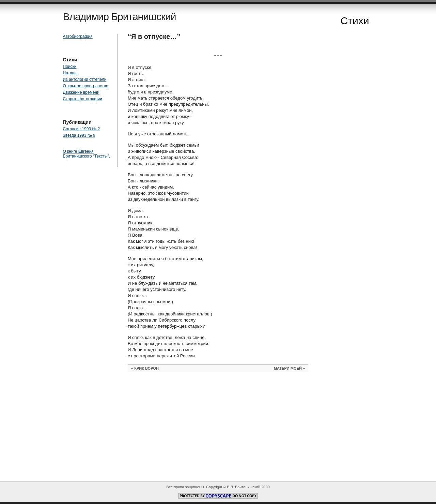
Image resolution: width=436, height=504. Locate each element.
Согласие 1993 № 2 (82, 129)
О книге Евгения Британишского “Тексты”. (87, 154)
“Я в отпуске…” (154, 36)
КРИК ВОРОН (146, 368)
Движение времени (81, 92)
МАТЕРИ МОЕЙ (288, 368)
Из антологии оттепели (85, 79)
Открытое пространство (86, 86)
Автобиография (78, 36)
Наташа (70, 73)
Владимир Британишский (120, 17)
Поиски (70, 66)
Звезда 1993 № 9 (79, 135)
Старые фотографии (83, 99)
